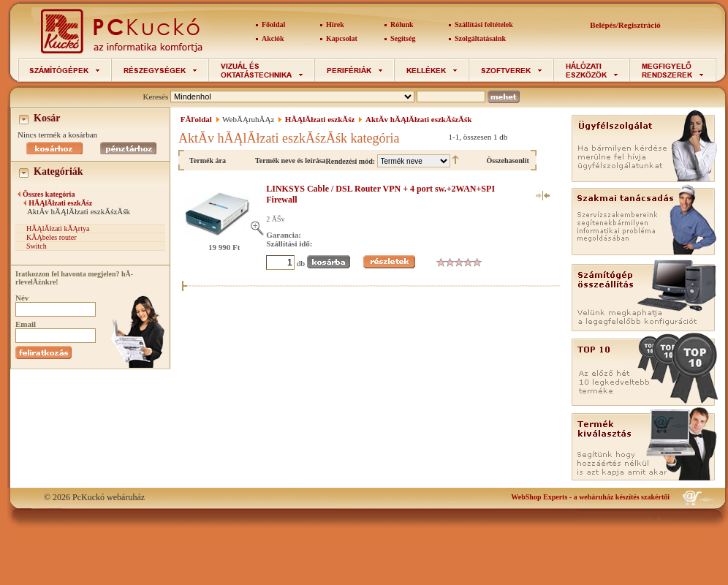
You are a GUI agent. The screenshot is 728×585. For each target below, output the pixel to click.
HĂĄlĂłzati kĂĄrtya (58, 229)
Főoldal (273, 24)
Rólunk (402, 24)
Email (26, 324)
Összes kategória (49, 194)
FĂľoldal (196, 119)
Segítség (403, 38)
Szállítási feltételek (484, 24)
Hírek (335, 24)
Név (22, 298)
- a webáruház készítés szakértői (590, 497)
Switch (37, 246)
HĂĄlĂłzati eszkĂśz (60, 203)
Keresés (155, 97)
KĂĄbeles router (52, 237)
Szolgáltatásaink (480, 38)
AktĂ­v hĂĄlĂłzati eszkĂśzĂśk (418, 119)
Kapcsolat (342, 38)
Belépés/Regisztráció (625, 25)
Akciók (273, 38)
